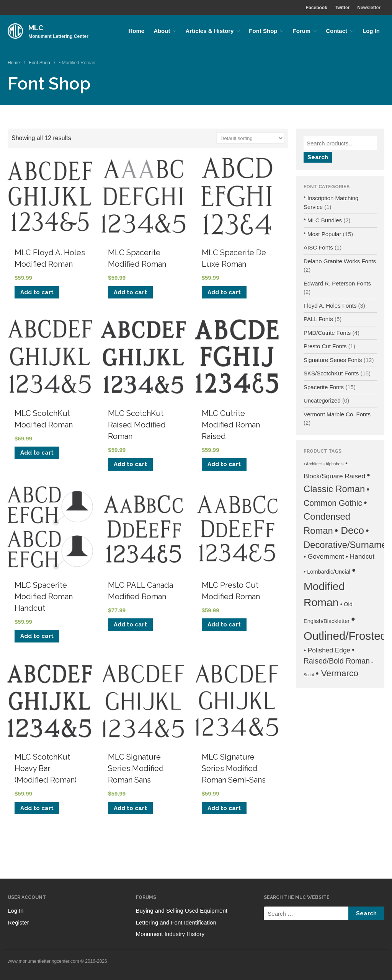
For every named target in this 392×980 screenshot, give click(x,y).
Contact (336, 31)
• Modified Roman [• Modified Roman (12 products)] (330, 586)
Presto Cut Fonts (325, 346)
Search (318, 157)
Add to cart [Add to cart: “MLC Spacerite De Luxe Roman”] (224, 292)
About (162, 31)
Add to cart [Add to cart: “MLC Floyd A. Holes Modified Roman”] (37, 292)
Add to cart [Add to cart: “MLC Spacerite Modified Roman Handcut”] (37, 636)
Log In (371, 31)
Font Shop (263, 31)
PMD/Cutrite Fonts (327, 333)
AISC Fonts (318, 247)
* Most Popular (322, 234)
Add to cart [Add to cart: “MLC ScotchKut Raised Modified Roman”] (130, 464)
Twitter (342, 8)
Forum (301, 31)
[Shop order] (250, 138)
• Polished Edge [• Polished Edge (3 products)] (327, 650)
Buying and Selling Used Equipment (182, 911)
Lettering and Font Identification (176, 922)
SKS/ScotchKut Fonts (331, 373)
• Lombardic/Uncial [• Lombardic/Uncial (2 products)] (327, 572)
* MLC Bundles (323, 220)
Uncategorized (322, 400)
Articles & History (209, 31)
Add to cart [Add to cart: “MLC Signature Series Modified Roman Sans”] (130, 808)
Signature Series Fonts (333, 360)
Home (136, 31)
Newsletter (369, 8)
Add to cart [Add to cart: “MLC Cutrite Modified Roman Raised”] (224, 464)
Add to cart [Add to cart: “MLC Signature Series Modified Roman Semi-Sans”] (224, 808)
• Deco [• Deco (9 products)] (349, 530)
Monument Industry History (170, 934)
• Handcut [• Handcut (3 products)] (360, 556)
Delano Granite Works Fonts (340, 261)
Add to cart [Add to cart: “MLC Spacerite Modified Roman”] (130, 292)
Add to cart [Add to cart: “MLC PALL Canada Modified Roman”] (130, 625)
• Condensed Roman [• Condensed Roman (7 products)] (335, 517)
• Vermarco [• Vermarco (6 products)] (337, 673)
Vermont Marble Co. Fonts (337, 414)
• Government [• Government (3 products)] (324, 556)
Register (18, 922)
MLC (36, 28)
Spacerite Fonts (324, 387)
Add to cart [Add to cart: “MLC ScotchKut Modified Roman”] (37, 453)
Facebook (317, 8)
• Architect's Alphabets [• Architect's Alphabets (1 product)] (324, 464)
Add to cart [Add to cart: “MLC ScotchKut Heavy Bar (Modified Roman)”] (37, 808)
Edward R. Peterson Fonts (337, 283)
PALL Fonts (318, 319)
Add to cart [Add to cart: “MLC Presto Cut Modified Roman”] (224, 625)
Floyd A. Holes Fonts (330, 306)
